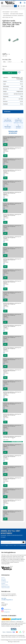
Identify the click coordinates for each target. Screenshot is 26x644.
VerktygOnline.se (7, 609)
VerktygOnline (7, 612)
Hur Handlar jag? (5, 582)
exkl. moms (23, 6)
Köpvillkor (3, 583)
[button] (2, 3)
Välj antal (5, 66)
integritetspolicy (23, 545)
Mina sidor (4, 579)
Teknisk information (6, 588)
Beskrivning (7, 112)
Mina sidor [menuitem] (21, 2)
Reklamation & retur (5, 586)
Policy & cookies (5, 585)
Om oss (3, 578)
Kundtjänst (4, 581)
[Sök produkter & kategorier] (7, 6)
